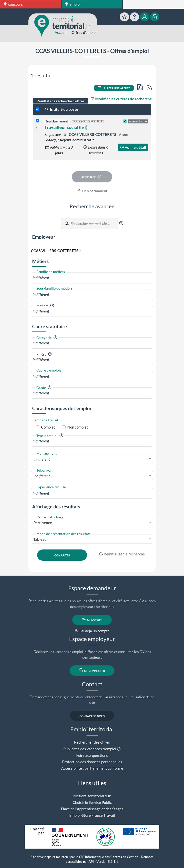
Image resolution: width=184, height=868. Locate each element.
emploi (73, 4)
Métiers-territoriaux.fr (92, 796)
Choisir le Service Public (92, 802)
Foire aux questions (92, 755)
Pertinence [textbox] (43, 523)
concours (13, 4)
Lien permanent (92, 191)
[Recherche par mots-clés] (94, 223)
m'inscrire (92, 620)
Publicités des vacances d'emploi (90, 749)
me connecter (92, 670)
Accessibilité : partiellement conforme (92, 768)
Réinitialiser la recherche (122, 554)
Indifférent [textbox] (42, 459)
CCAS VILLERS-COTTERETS (90, 134)
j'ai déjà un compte (92, 631)
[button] (121, 223)
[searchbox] (92, 278)
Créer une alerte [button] (114, 88)
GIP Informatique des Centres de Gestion (109, 857)
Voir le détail (133, 147)
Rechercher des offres (92, 742)
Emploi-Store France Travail (92, 815)
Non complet (78, 427)
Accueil (61, 32)
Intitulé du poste (61, 109)
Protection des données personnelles (92, 762)
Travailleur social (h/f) (66, 127)
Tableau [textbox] (40, 539)
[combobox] (92, 278)
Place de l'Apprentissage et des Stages (92, 809)
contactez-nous (92, 716)
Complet (48, 427)
